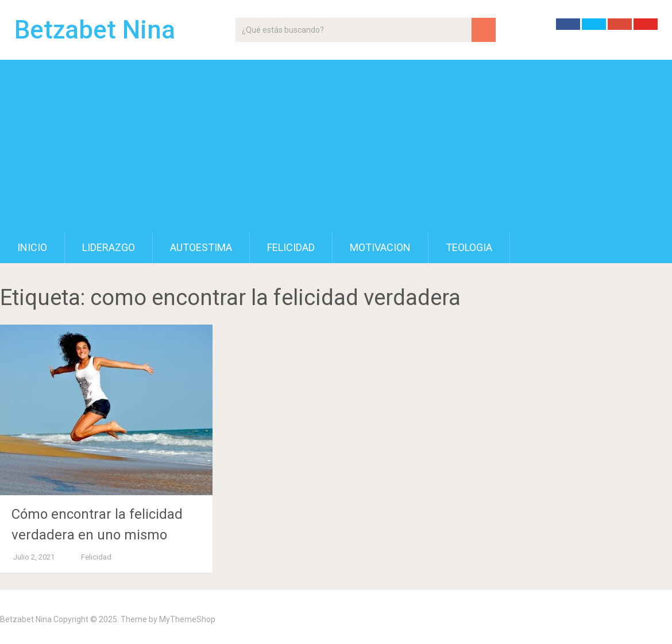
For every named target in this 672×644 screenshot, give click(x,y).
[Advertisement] (336, 146)
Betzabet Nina (95, 30)
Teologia (469, 247)
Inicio (32, 247)
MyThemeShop (187, 619)
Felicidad (291, 247)
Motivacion (380, 247)
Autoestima (201, 247)
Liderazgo (109, 247)
